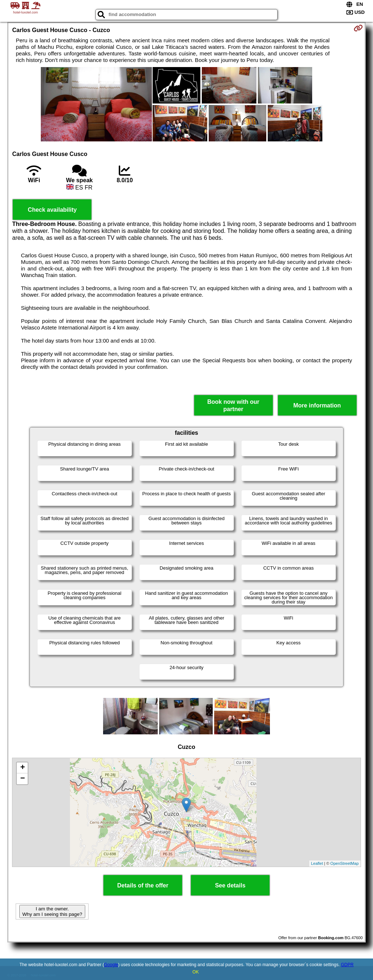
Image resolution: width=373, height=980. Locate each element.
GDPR (347, 965)
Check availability (52, 210)
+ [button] (22, 768)
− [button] (22, 779)
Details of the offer (143, 885)
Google (111, 965)
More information (317, 405)
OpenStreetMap (345, 863)
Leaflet (317, 863)
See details (230, 885)
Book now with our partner (233, 405)
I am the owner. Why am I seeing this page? (52, 911)
